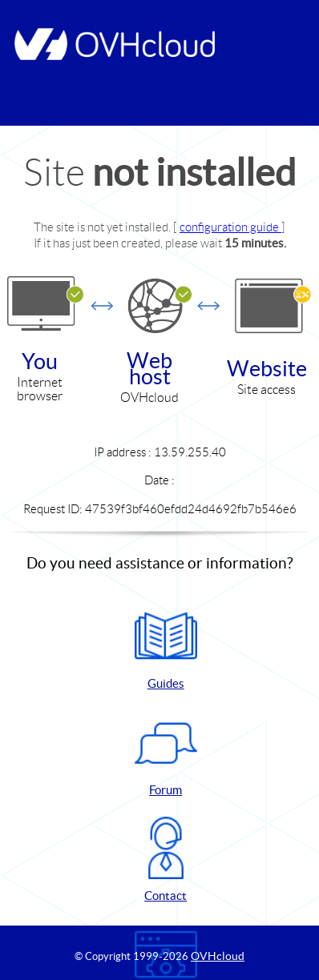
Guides (166, 647)
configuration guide (230, 227)
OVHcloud (218, 956)
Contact (166, 860)
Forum (166, 754)
